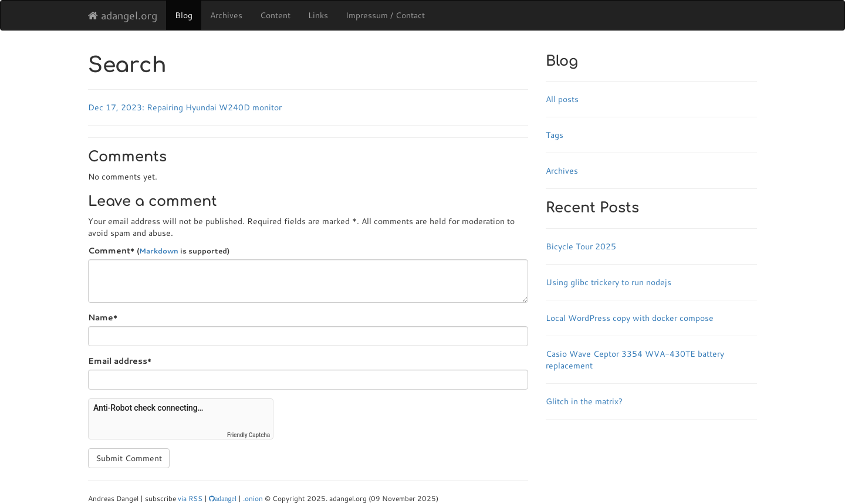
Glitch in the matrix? (584, 401)
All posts (562, 99)
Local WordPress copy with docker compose (630, 318)
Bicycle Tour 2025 (581, 246)
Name (103, 317)
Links (318, 15)
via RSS (190, 498)
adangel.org (123, 15)
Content (275, 15)
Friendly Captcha (249, 435)
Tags (555, 135)
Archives (226, 15)
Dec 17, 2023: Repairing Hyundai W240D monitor (185, 107)
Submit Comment (129, 458)
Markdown (159, 251)
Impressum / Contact (385, 15)
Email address (120, 361)
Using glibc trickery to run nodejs (609, 282)
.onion (253, 498)
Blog (184, 15)
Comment (159, 251)
